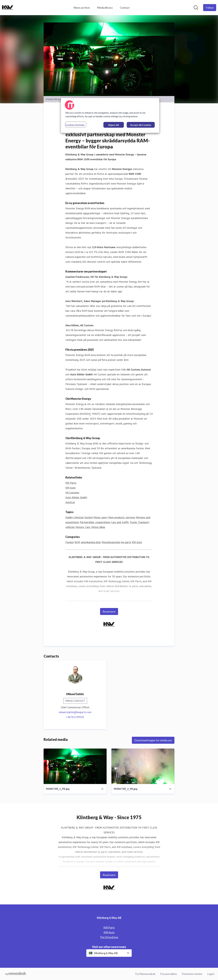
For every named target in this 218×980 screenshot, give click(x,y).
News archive (82, 8)
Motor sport (101, 517)
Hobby (69, 517)
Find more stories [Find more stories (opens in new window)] (192, 974)
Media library (105, 8)
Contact (125, 8)
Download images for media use (153, 740)
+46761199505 (75, 717)
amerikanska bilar (91, 542)
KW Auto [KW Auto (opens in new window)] (70, 488)
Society (89, 517)
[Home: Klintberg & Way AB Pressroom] (8, 8)
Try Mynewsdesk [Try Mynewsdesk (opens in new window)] (145, 974)
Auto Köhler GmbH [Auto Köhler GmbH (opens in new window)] (76, 497)
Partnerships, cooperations (95, 522)
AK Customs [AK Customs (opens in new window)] (72, 492)
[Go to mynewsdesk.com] (16, 974)
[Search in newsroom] (196, 8)
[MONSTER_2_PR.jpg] (143, 766)
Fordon (70, 542)
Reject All (114, 125)
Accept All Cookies (141, 125)
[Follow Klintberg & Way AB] (210, 8)
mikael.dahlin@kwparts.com (75, 712)
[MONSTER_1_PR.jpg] (75, 766)
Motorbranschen (111, 542)
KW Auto (137, 542)
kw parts (126, 542)
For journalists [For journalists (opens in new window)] (169, 974)
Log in (211, 974)
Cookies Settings (75, 125)
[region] (110, 115)
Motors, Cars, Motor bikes (90, 527)
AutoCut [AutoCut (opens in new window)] (70, 502)
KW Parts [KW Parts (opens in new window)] (71, 483)
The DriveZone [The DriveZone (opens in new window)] (109, 937)
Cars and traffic (120, 522)
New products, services (122, 517)
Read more (109, 611)
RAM (77, 542)
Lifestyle (79, 517)
